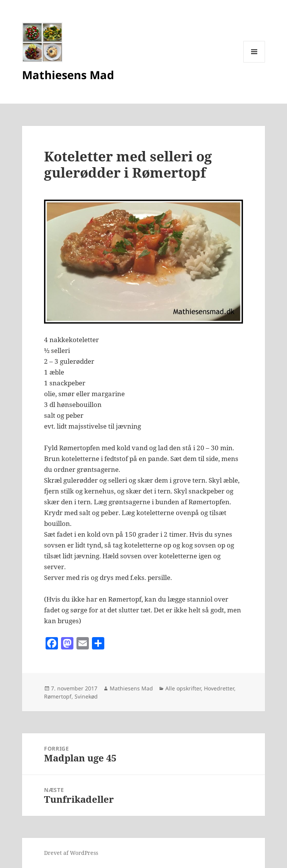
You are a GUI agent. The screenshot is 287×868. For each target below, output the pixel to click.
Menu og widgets (254, 62)
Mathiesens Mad (68, 75)
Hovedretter (219, 688)
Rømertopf (58, 696)
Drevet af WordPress (71, 853)
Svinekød (86, 696)
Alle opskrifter (183, 688)
